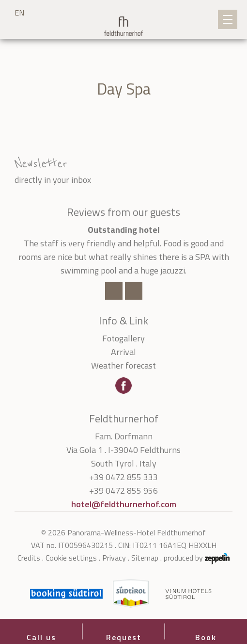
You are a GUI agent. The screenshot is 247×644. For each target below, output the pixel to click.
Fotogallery (123, 338)
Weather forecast (123, 365)
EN (19, 13)
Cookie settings (71, 558)
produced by (197, 558)
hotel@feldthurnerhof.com (124, 504)
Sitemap (145, 558)
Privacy (114, 558)
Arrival (123, 352)
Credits (29, 558)
